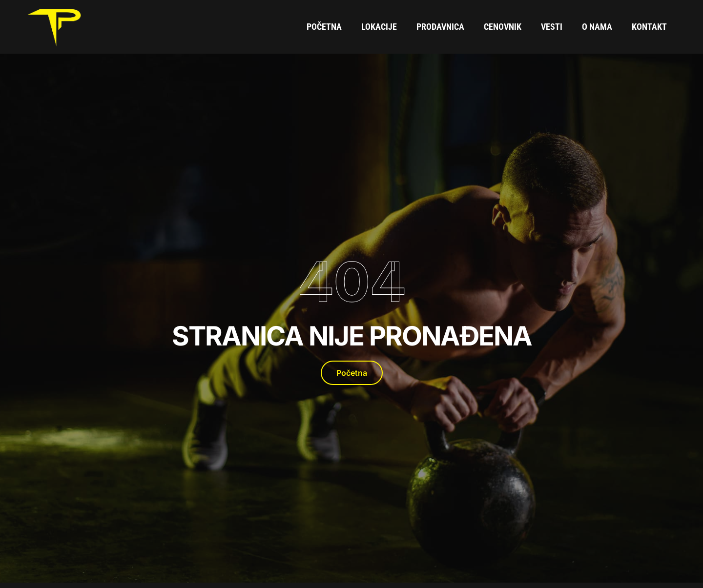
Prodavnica (440, 27)
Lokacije (379, 27)
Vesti (552, 27)
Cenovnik (503, 27)
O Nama (597, 27)
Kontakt (649, 27)
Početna (324, 27)
